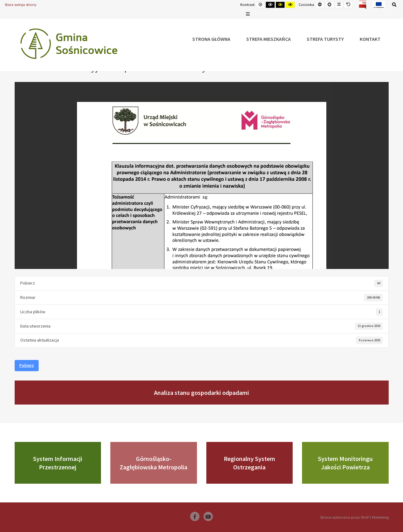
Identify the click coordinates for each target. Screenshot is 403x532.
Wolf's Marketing (375, 517)
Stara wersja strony (21, 5)
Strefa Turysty (325, 39)
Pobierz (27, 365)
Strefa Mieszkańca (269, 39)
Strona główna (211, 39)
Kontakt (370, 39)
